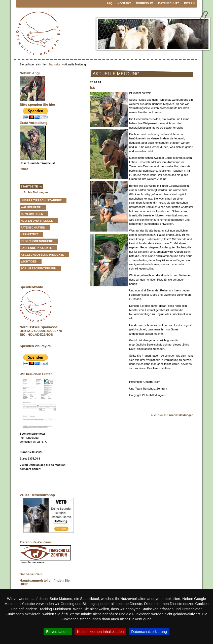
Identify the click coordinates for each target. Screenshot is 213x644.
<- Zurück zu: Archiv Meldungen (172, 415)
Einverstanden (58, 632)
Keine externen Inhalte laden (100, 632)
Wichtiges (29, 261)
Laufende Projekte (36, 248)
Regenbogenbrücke (37, 241)
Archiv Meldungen (36, 192)
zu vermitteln (32, 214)
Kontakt (124, 3)
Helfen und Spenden (37, 221)
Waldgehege (31, 207)
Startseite (55, 64)
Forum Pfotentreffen (38, 268)
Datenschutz (169, 3)
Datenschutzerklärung (149, 632)
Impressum (145, 3)
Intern (189, 3)
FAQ (110, 3)
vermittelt (29, 234)
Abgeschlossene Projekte (42, 255)
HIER (24, 584)
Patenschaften (33, 228)
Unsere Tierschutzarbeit (41, 200)
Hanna (24, 169)
